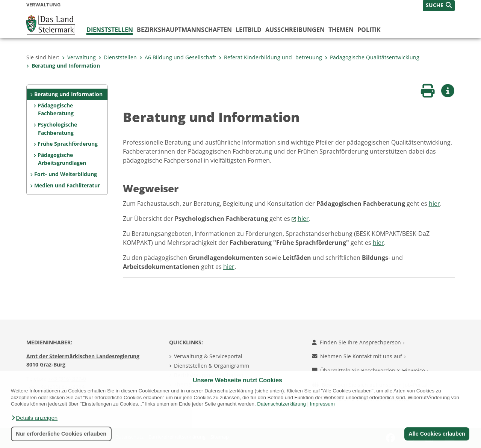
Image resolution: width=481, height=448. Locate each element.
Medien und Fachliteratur (67, 185)
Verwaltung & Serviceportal (208, 356)
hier (434, 204)
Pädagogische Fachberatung (55, 109)
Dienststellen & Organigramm (212, 366)
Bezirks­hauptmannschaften (184, 30)
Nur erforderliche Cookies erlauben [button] (61, 434)
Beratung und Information (63, 66)
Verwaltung (79, 57)
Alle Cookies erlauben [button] (437, 434)
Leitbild (249, 30)
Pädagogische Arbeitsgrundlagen (62, 159)
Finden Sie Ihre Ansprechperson (358, 342)
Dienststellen (110, 30)
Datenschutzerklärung (281, 404)
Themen (341, 30)
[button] (34, 418)
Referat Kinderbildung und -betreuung (270, 57)
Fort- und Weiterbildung (66, 174)
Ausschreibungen (295, 30)
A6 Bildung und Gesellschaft (178, 57)
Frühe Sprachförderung (68, 144)
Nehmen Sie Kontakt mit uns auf (359, 356)
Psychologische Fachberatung (57, 129)
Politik (369, 30)
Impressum (322, 404)
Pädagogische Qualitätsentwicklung (372, 57)
